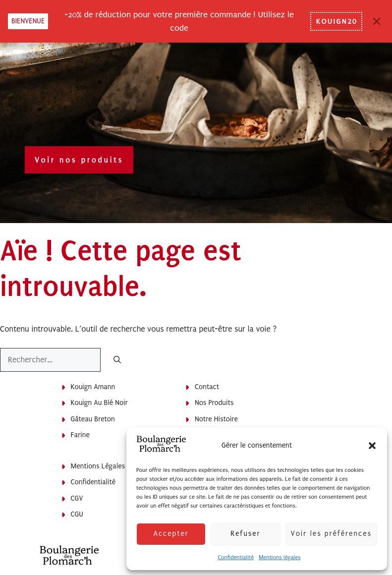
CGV (77, 498)
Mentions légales (280, 557)
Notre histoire (216, 419)
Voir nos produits (79, 160)
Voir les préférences (331, 534)
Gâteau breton (93, 419)
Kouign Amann (93, 387)
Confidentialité (236, 557)
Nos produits (214, 403)
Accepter (171, 534)
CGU (77, 514)
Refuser (245, 534)
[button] (372, 446)
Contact (207, 387)
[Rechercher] (117, 361)
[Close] (377, 21)
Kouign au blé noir (99, 403)
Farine (80, 435)
